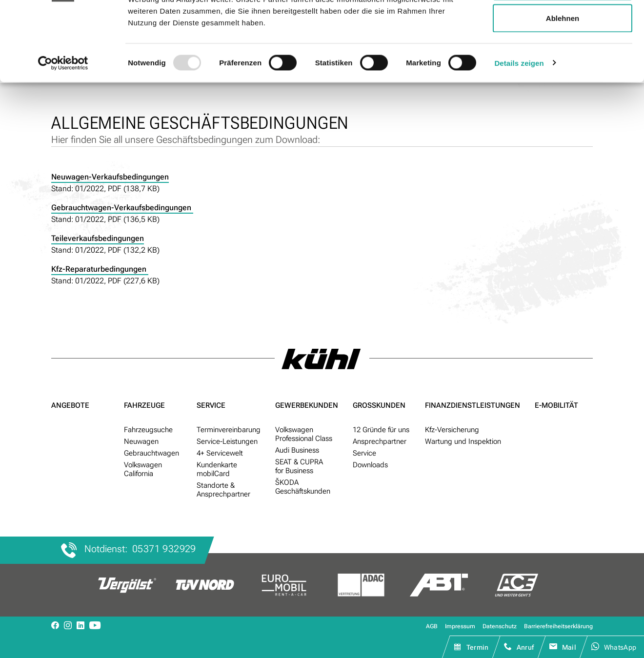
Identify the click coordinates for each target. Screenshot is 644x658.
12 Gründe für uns (381, 430)
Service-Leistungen (227, 441)
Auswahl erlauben (563, 58)
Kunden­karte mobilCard (217, 469)
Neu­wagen (141, 441)
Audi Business (297, 450)
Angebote (70, 405)
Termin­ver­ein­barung (229, 430)
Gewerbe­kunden (307, 405)
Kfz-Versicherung (452, 430)
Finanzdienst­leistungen (473, 405)
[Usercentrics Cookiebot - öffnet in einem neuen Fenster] (63, 135)
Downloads (370, 465)
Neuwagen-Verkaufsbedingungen (110, 177)
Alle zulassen (562, 26)
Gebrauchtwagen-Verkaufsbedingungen (122, 208)
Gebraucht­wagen (151, 453)
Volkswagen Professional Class (304, 434)
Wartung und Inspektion (463, 441)
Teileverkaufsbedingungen (98, 238)
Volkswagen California (143, 469)
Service (211, 405)
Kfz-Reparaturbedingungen (100, 269)
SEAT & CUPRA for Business (299, 466)
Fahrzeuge (144, 405)
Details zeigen (519, 135)
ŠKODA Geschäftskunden (303, 487)
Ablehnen (563, 90)
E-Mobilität (556, 405)
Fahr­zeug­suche (148, 430)
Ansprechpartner (380, 441)
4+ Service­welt (220, 453)
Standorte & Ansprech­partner (223, 490)
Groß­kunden (379, 405)
